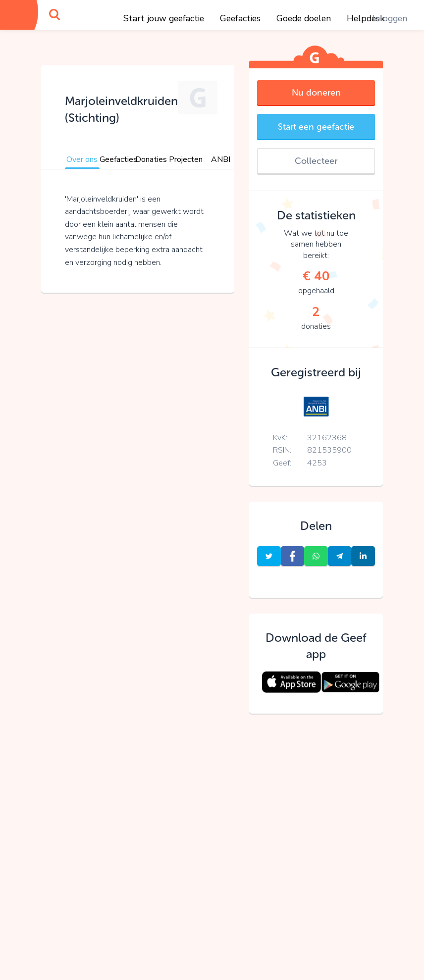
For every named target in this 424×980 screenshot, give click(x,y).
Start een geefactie (316, 127)
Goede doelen (304, 18)
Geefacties (240, 18)
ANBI (221, 159)
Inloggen (390, 18)
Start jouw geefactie (164, 18)
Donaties (151, 159)
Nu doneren (316, 93)
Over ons (82, 159)
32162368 (327, 438)
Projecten (186, 159)
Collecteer (316, 161)
